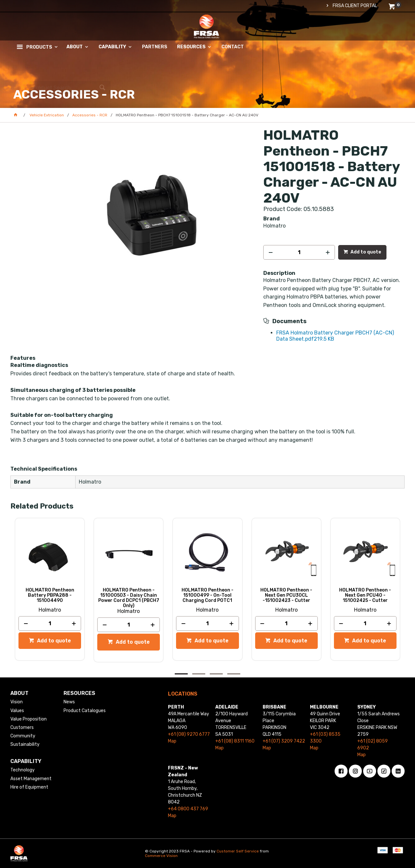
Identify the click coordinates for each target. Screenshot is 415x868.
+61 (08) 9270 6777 (189, 734)
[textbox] (358, 34)
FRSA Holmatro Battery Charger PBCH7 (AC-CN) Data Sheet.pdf (335, 336)
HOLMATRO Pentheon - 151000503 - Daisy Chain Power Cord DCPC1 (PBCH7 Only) (129, 598)
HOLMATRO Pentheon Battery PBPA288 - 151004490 (50, 595)
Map (172, 741)
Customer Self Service (238, 851)
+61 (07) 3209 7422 (284, 741)
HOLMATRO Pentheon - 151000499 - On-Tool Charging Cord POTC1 (207, 595)
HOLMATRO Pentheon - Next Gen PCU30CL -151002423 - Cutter (286, 595)
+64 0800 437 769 (188, 809)
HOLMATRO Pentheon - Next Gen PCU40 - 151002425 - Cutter (365, 595)
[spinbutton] (299, 252)
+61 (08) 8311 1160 (235, 741)
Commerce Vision (161, 856)
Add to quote (365, 252)
